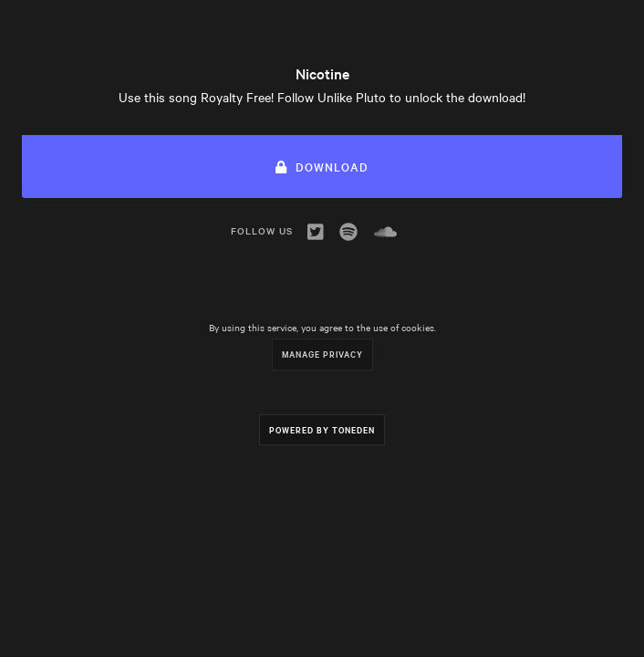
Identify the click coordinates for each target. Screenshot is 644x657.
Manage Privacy (322, 354)
